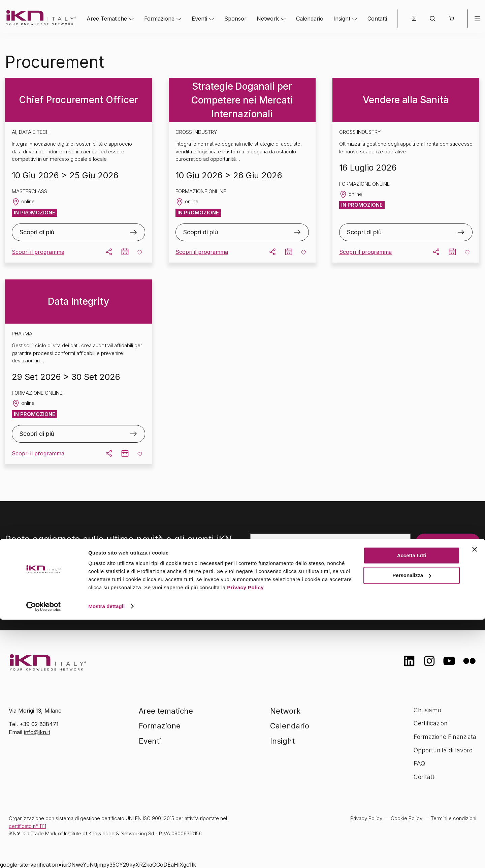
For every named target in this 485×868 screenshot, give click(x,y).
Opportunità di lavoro (443, 750)
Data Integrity (78, 301)
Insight (342, 19)
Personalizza (412, 824)
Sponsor (235, 19)
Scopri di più (37, 232)
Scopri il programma (38, 252)
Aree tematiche (166, 711)
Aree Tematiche (107, 19)
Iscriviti (432, 542)
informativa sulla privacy (351, 586)
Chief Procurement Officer (78, 100)
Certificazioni (431, 723)
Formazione (159, 19)
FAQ (419, 763)
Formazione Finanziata (445, 737)
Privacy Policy (245, 836)
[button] (451, 19)
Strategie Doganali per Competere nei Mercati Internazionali (242, 100)
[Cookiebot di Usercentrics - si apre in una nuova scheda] (44, 855)
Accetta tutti (412, 804)
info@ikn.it (37, 732)
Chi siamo (427, 710)
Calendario (310, 19)
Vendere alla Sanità (406, 100)
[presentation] (301, 564)
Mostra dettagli (106, 855)
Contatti (377, 19)
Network (268, 19)
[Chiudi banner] (475, 798)
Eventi (199, 19)
